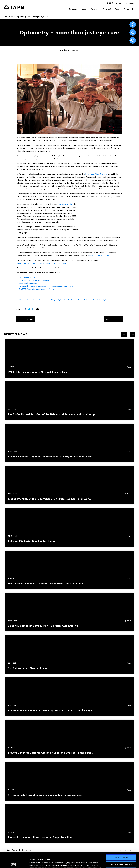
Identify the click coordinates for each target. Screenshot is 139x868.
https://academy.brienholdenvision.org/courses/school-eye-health (41, 263)
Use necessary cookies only (121, 849)
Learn (84, 9)
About (117, 9)
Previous (26, 319)
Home (6, 17)
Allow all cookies (121, 842)
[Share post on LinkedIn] (34, 310)
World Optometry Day (27, 277)
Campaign (73, 9)
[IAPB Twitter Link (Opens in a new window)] (104, 3)
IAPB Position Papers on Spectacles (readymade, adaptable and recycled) (46, 286)
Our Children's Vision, (75, 300)
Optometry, (62, 300)
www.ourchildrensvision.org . (100, 256)
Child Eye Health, (26, 300)
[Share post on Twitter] (30, 310)
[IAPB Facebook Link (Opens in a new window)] (107, 3)
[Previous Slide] (124, 334)
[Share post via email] (39, 310)
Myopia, (54, 300)
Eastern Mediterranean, (42, 300)
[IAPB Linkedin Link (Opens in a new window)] (110, 3)
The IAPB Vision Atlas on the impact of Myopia (36, 289)
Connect (107, 9)
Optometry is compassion (28, 283)
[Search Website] (133, 9)
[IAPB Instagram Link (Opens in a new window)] (113, 3)
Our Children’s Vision (66, 204)
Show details (34, 862)
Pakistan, (88, 300)
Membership (130, 3)
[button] (119, 3)
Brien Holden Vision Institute (96, 174)
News (126, 9)
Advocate (95, 9)
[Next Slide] (133, 334)
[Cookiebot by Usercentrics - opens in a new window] (14, 864)
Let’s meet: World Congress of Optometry (34, 280)
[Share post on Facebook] (26, 310)
